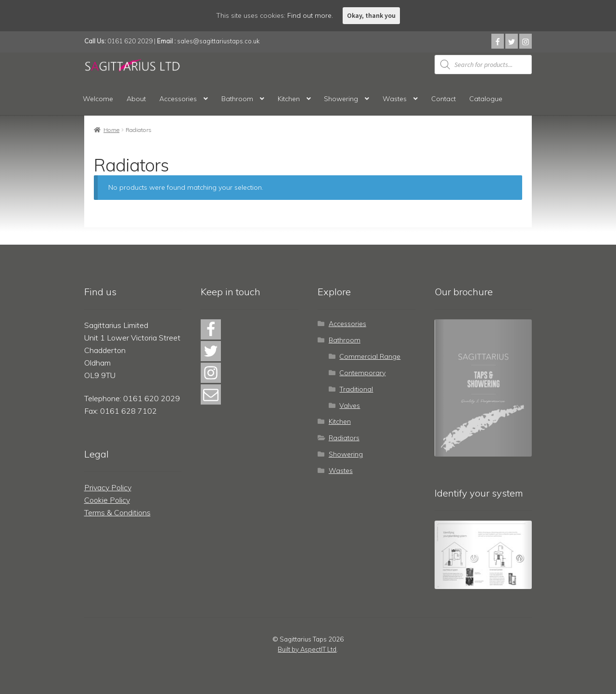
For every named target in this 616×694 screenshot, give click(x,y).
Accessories (178, 99)
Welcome (98, 99)
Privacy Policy (108, 487)
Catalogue (486, 99)
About (136, 99)
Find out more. (310, 15)
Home (111, 130)
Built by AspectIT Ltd (307, 649)
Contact (443, 99)
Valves (350, 406)
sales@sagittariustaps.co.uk (218, 41)
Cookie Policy (107, 500)
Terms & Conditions (117, 512)
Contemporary (362, 373)
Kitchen (289, 99)
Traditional (356, 389)
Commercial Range (370, 356)
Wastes (395, 99)
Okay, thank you (371, 15)
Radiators (344, 438)
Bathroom (237, 99)
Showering (341, 99)
